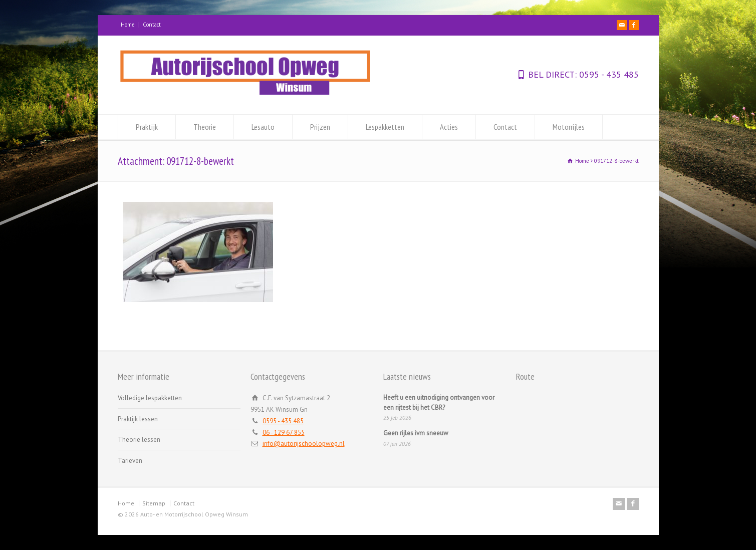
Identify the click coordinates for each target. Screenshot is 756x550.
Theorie (205, 127)
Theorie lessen (139, 440)
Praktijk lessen (138, 419)
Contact (152, 25)
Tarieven (130, 461)
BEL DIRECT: (552, 74)
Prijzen (320, 127)
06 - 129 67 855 (284, 433)
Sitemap (154, 503)
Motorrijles (569, 127)
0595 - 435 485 (608, 74)
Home (128, 25)
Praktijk (147, 127)
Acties (449, 127)
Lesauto (263, 127)
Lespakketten (385, 127)
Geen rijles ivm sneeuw (416, 433)
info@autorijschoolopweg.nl (304, 444)
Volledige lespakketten (150, 398)
